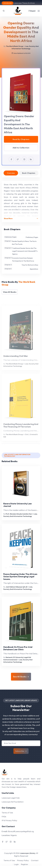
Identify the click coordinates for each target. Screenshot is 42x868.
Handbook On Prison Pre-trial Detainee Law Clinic (18, 648)
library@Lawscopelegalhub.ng (21, 831)
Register (24, 864)
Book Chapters (29, 173)
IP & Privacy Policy (9, 820)
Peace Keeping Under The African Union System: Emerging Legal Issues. (20, 577)
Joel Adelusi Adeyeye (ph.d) (16, 587)
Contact (35, 860)
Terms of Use (7, 813)
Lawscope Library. (28, 853)
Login (16, 864)
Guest (32, 11)
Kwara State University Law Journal (18, 505)
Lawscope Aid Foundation (13, 802)
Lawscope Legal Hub (11, 798)
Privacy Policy (23, 860)
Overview (11, 173)
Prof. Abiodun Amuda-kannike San (19, 514)
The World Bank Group (15, 46)
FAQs (4, 817)
